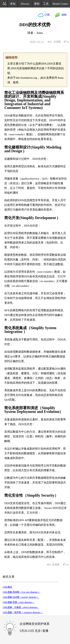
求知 (13, 4)
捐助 (63, 15)
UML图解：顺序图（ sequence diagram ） (23, 612)
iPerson (25, 4)
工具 (46, 4)
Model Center (60, 4)
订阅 (47, 15)
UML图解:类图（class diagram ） (19, 602)
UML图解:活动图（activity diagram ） (21, 597)
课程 (37, 4)
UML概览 (7, 587)
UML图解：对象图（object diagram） (21, 607)
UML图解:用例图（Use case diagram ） (21, 592)
